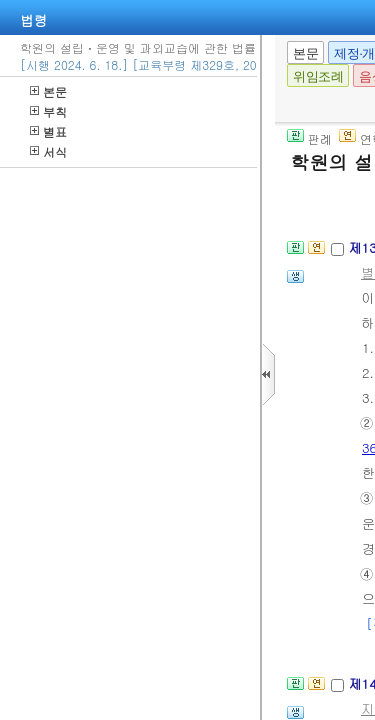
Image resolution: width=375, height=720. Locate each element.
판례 (309, 138)
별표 (48, 131)
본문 (48, 91)
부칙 (48, 111)
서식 (48, 151)
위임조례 (318, 76)
